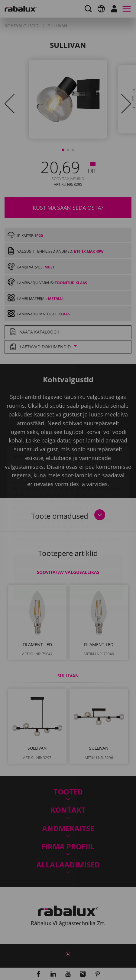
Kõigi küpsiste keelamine (68, 541)
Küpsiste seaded (68, 526)
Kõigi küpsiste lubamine (68, 557)
